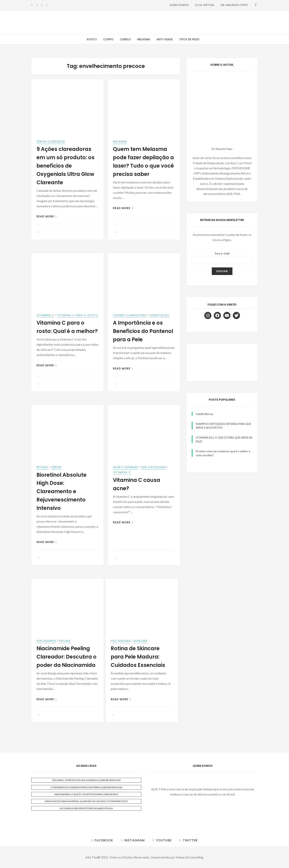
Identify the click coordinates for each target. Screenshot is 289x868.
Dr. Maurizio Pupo (234, 5)
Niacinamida (46, 641)
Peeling (65, 641)
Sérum (56, 467)
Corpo (108, 39)
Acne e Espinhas (126, 467)
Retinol (43, 467)
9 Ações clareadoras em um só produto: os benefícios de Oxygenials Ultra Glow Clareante (66, 166)
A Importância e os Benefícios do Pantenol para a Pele (143, 331)
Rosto (92, 39)
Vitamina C (45, 315)
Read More (47, 217)
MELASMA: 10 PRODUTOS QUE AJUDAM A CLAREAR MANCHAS (86, 780)
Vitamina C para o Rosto (78, 315)
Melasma (144, 39)
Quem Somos (179, 5)
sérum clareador (51, 142)
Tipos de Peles (189, 39)
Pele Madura (121, 641)
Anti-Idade (165, 39)
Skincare (141, 641)
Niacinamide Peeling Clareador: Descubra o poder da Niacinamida (66, 657)
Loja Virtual (205, 5)
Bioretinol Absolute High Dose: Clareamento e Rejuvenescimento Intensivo (62, 492)
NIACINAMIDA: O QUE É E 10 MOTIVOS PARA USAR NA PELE (86, 794)
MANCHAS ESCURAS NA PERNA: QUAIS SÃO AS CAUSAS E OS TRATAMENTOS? (86, 801)
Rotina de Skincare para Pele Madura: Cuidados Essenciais (138, 657)
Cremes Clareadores (130, 315)
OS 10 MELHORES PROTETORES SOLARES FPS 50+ (86, 808)
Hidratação (159, 315)
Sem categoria (153, 467)
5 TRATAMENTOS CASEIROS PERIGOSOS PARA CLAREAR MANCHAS (86, 787)
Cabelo (125, 39)
